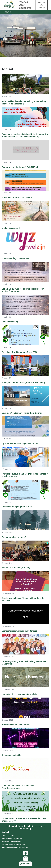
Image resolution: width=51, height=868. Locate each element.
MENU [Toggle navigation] (6, 12)
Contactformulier (8, 836)
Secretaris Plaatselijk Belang (12, 841)
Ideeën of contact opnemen (41, 5)
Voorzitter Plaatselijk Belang (12, 839)
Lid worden (25, 864)
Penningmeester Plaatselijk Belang (14, 844)
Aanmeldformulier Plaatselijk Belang (15, 847)
